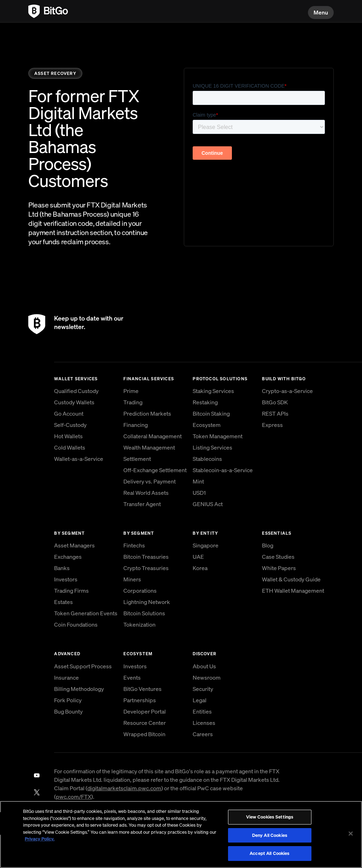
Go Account (69, 414)
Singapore (206, 545)
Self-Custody (70, 425)
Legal (200, 700)
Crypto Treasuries (146, 568)
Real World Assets (146, 493)
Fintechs (134, 545)
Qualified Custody (76, 391)
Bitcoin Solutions (144, 613)
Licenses (204, 723)
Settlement (137, 459)
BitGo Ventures (142, 689)
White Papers (279, 568)
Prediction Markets (147, 414)
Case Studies (278, 557)
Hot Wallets (68, 436)
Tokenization (139, 624)
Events (132, 678)
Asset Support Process (83, 666)
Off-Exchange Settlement (155, 470)
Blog (268, 545)
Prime (131, 391)
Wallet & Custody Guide (291, 579)
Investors (66, 579)
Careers (203, 734)
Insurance (66, 678)
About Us (204, 666)
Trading (133, 402)
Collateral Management (153, 436)
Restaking (205, 402)
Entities (202, 711)
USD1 (199, 493)
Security (203, 689)
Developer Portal (145, 711)
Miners (132, 579)
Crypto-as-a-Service (287, 391)
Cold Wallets (70, 447)
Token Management (218, 436)
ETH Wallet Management (293, 591)
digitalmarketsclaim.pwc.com (124, 788)
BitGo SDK (275, 402)
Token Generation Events (86, 613)
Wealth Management (149, 447)
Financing (136, 425)
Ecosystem (207, 425)
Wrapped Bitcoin (144, 734)
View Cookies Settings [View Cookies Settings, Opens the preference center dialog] (270, 817)
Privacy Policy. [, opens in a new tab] (40, 839)
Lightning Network (147, 602)
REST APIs (275, 414)
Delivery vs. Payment (150, 481)
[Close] (351, 834)
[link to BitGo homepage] (48, 11)
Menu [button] (321, 12)
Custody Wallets (74, 402)
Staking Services (213, 391)
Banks (62, 568)
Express (272, 425)
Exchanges (68, 557)
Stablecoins (207, 459)
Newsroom (207, 678)
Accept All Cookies (270, 853)
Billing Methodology (79, 689)
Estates (63, 602)
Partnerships (140, 700)
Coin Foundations (76, 624)
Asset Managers (74, 545)
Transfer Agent (142, 504)
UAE (198, 557)
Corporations (140, 591)
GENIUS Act (208, 504)
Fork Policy (68, 700)
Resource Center (145, 723)
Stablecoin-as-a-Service (223, 470)
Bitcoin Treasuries (146, 557)
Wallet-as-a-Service (79, 459)
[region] (181, 834)
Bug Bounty (68, 711)
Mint (198, 481)
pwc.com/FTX (74, 797)
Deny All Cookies (270, 835)
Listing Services (212, 447)
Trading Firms (71, 591)
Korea (200, 568)
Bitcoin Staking (211, 414)
